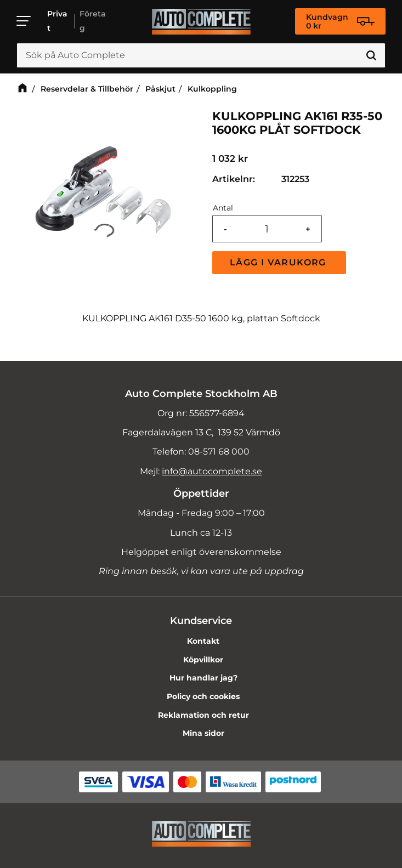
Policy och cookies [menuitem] (203, 696)
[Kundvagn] (340, 21)
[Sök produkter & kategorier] (201, 55)
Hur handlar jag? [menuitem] (203, 678)
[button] (24, 21)
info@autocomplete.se (212, 471)
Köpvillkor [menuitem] (203, 660)
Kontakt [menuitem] (203, 641)
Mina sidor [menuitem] (203, 733)
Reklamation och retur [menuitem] (203, 715)
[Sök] (371, 55)
